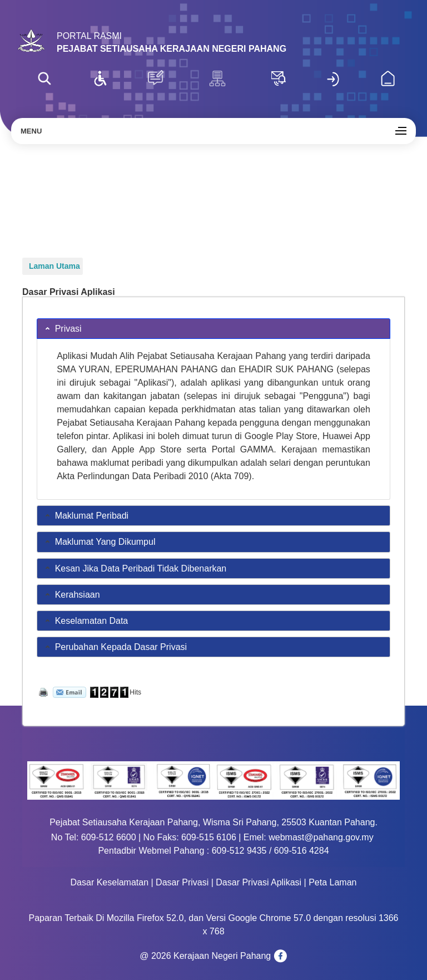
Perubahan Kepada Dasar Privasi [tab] (115, 646)
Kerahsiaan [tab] (71, 594)
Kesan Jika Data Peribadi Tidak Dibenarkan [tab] (135, 568)
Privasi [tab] (62, 328)
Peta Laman (332, 882)
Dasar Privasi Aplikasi (259, 882)
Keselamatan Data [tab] (86, 620)
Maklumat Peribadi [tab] (86, 515)
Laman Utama (54, 265)
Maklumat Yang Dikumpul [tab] (99, 541)
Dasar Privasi (182, 882)
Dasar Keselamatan (110, 882)
